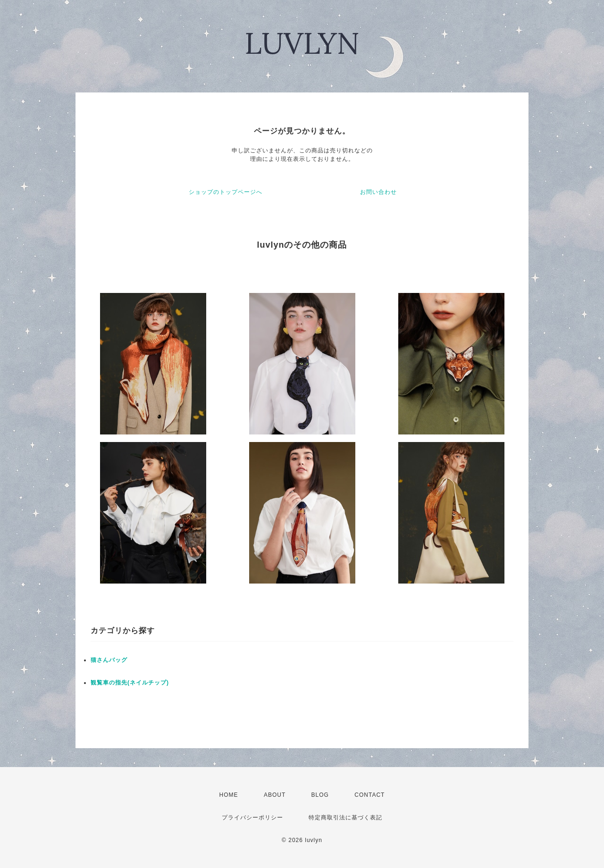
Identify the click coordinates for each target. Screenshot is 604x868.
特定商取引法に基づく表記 (345, 818)
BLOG (320, 795)
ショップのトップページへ (226, 192)
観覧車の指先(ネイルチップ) (130, 683)
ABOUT (275, 795)
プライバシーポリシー (252, 818)
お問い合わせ (378, 192)
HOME (229, 795)
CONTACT (369, 795)
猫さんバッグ (109, 660)
